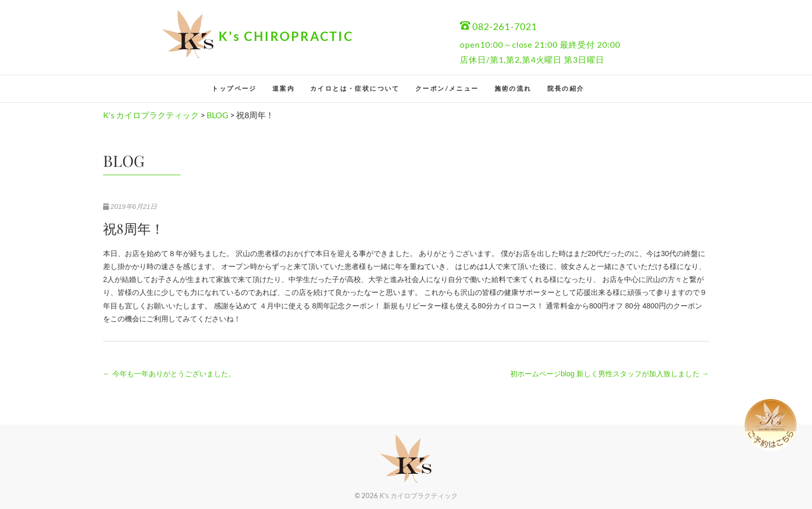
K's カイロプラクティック (419, 496)
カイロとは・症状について (355, 88)
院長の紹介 (566, 88)
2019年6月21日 (130, 207)
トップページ (234, 88)
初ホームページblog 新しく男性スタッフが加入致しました (610, 374)
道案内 (284, 88)
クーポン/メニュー (447, 88)
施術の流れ (513, 88)
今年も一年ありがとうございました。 (169, 374)
